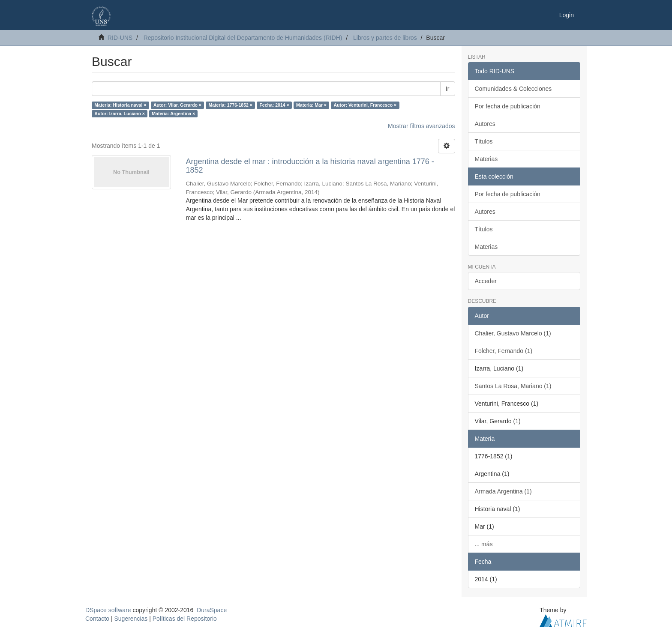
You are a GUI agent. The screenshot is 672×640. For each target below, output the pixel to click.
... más (484, 544)
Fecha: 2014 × (274, 105)
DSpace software (108, 610)
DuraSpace (212, 610)
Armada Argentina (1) (503, 491)
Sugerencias (131, 619)
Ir (448, 89)
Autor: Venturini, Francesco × (365, 105)
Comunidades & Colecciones (513, 89)
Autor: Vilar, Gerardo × (177, 105)
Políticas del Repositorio (185, 619)
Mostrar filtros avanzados (421, 126)
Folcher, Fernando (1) (504, 351)
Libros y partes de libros (385, 38)
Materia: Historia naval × (120, 105)
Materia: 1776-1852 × (231, 105)
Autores (485, 124)
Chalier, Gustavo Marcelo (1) (513, 333)
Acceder (486, 281)
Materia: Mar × (311, 105)
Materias (486, 159)
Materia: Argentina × (173, 114)
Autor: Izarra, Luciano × (120, 114)
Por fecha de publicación (508, 106)
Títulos (484, 141)
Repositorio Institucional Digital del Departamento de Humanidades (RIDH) (243, 38)
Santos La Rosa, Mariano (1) (513, 386)
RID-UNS (120, 38)
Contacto (97, 619)
